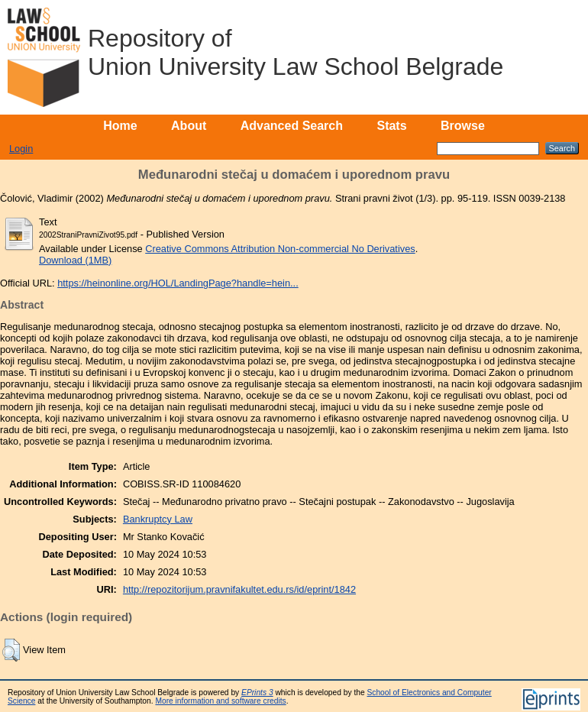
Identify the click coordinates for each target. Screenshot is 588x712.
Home (120, 126)
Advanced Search (292, 126)
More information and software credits (220, 701)
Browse (463, 126)
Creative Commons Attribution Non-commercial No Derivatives (280, 249)
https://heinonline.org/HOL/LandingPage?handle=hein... (178, 283)
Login (21, 149)
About (189, 126)
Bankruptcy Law (158, 519)
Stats (391, 126)
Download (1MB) (75, 260)
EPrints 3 (257, 693)
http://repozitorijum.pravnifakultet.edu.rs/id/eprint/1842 (239, 589)
